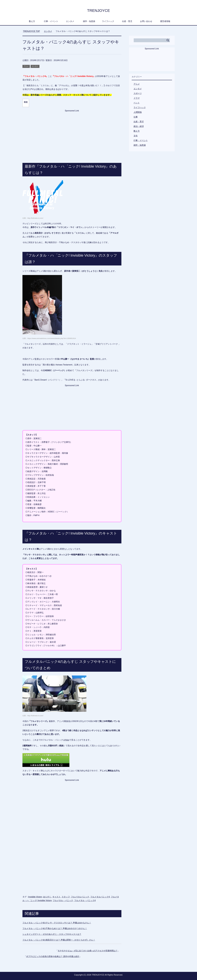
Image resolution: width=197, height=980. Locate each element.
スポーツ (138, 93)
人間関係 (138, 112)
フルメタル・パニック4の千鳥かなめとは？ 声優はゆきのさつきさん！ (55, 928)
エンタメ (70, 21)
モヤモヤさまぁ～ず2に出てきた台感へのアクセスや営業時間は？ (88, 951)
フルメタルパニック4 (100, 897)
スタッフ (66, 897)
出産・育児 (127, 21)
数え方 (32, 21)
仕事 (136, 117)
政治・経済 (139, 126)
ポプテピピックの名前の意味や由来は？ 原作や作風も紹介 (53, 956)
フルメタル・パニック (63, 900)
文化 (136, 136)
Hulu (67, 740)
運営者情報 (165, 21)
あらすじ (47, 897)
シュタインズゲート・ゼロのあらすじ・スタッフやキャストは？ (52, 934)
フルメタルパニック (80, 897)
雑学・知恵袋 (89, 21)
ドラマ (137, 98)
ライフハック (108, 21)
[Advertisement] (72, 132)
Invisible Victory (35, 897)
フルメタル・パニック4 (85, 900)
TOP (31, 31)
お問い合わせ (146, 21)
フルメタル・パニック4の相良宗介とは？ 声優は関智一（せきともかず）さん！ (59, 940)
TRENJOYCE (98, 10)
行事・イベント (51, 21)
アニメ (26, 66)
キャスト (56, 897)
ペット (137, 103)
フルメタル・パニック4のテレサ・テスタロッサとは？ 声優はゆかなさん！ (57, 923)
